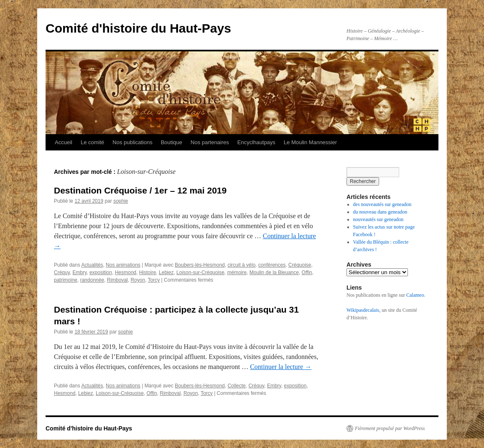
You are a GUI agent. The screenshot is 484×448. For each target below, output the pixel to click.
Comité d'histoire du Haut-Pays (138, 28)
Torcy (154, 280)
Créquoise (300, 265)
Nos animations (123, 265)
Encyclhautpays (256, 142)
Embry (79, 272)
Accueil (64, 142)
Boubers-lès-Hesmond (200, 265)
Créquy (62, 272)
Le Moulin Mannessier (310, 142)
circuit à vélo (241, 265)
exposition (101, 272)
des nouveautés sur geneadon (382, 204)
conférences (272, 265)
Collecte (236, 386)
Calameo (415, 295)
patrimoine (66, 280)
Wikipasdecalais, (363, 310)
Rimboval (117, 280)
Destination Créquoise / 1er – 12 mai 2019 (140, 190)
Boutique (172, 142)
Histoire (148, 272)
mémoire (237, 272)
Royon (138, 280)
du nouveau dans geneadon (380, 212)
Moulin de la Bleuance (274, 272)
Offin (307, 272)
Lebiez (166, 272)
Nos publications (132, 142)
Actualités (92, 265)
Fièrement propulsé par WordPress (390, 428)
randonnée (92, 280)
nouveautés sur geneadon (378, 219)
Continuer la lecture (281, 367)
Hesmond (126, 272)
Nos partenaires (210, 142)
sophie (121, 201)
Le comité (92, 142)
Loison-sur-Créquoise (200, 272)
